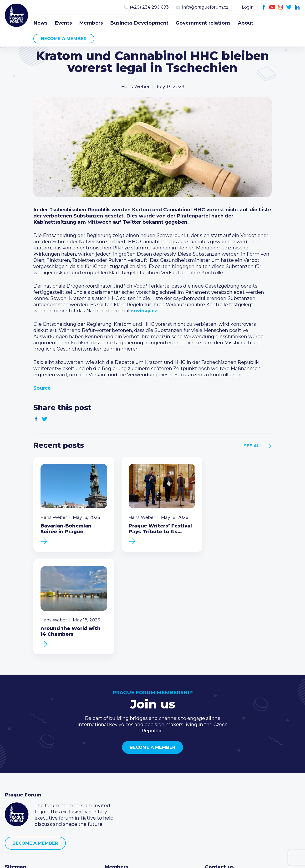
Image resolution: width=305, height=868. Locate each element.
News (41, 23)
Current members (126, 772)
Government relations (203, 23)
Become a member (64, 39)
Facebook (264, 7)
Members (91, 23)
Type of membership (130, 779)
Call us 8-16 (218, 772)
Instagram (281, 7)
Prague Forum (17, 15)
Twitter (289, 7)
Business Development (139, 23)
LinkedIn (297, 7)
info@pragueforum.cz (205, 7)
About (246, 23)
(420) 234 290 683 (149, 7)
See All (253, 446)
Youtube (272, 7)
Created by (152, 859)
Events (63, 23)
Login (248, 7)
